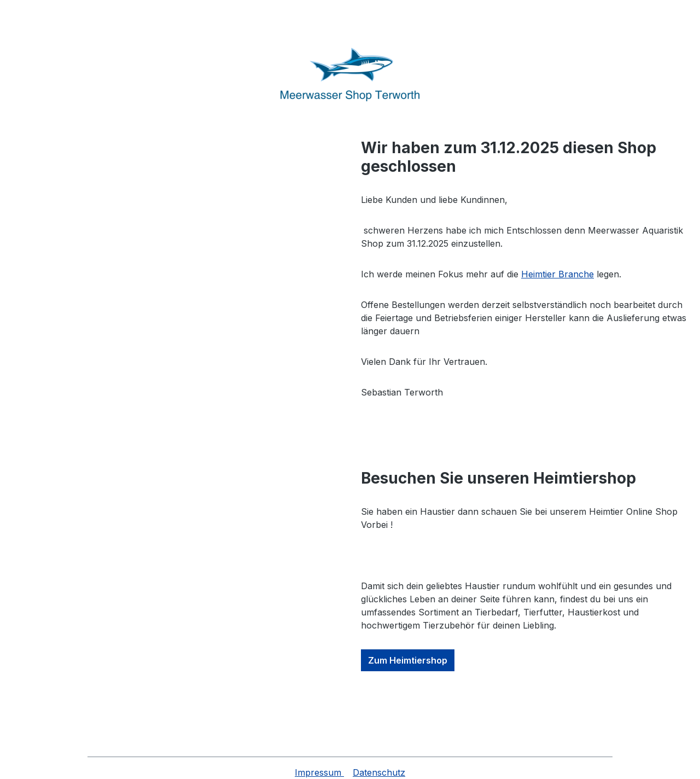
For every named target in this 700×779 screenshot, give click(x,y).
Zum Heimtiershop (408, 660)
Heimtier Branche (558, 274)
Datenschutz (379, 772)
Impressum (319, 772)
